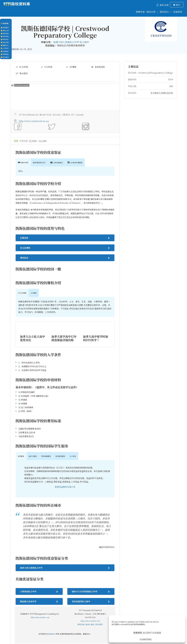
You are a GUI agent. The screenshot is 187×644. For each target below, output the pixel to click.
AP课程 (71, 67)
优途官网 (178, 12)
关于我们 (79, 607)
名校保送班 (98, 67)
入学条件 (5, 48)
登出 (177, 5)
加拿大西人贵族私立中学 (66, 42)
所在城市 (5, 57)
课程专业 (5, 45)
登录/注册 (164, 5)
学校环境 (5, 36)
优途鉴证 (5, 27)
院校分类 (151, 12)
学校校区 (5, 39)
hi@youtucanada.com (40, 553)
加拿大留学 (90, 560)
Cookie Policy (146, 639)
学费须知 (5, 54)
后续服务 (105, 607)
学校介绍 (5, 31)
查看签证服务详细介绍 (65, 423)
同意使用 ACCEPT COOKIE (147, 633)
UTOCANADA (95, 626)
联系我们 (164, 12)
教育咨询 (81, 560)
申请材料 (5, 51)
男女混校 (22, 73)
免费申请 (140, 12)
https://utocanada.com (90, 557)
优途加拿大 (52, 570)
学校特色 (5, 33)
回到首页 (53, 607)
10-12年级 (22, 67)
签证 (97, 560)
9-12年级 (47, 67)
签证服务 (92, 607)
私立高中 (84, 42)
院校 (101, 560)
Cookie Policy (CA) (124, 607)
